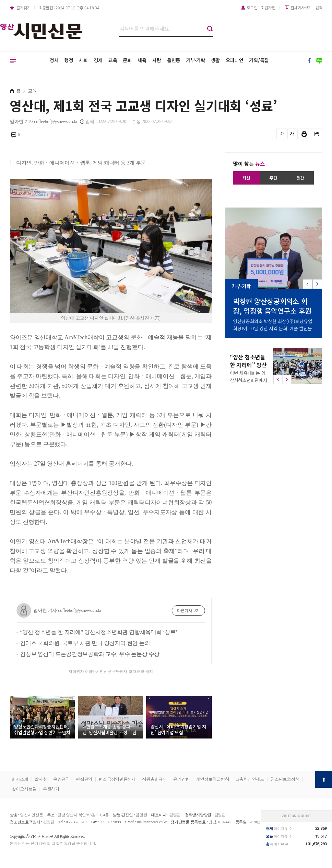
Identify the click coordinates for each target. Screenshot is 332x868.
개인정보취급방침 (212, 779)
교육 (113, 60)
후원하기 (51, 789)
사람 (157, 60)
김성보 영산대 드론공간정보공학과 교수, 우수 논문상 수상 (90, 654)
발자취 (41, 779)
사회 (83, 60)
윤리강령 (181, 779)
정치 (54, 60)
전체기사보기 (301, 8)
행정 (69, 60)
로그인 (252, 8)
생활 (215, 60)
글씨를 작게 (282, 134)
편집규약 (84, 779)
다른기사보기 (189, 611)
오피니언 (235, 60)
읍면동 (174, 60)
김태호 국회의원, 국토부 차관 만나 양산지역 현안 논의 (85, 643)
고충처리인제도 (250, 779)
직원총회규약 (154, 779)
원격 (319, 8)
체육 (142, 60)
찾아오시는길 (24, 789)
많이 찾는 (249, 163)
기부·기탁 (196, 60)
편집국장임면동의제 (117, 779)
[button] (317, 284)
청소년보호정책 (285, 779)
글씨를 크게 (292, 134)
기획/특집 (259, 60)
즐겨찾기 (24, 8)
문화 (127, 60)
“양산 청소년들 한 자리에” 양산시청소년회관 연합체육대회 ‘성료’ (99, 632)
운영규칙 (61, 779)
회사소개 (20, 779)
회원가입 (268, 8)
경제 (98, 60)
